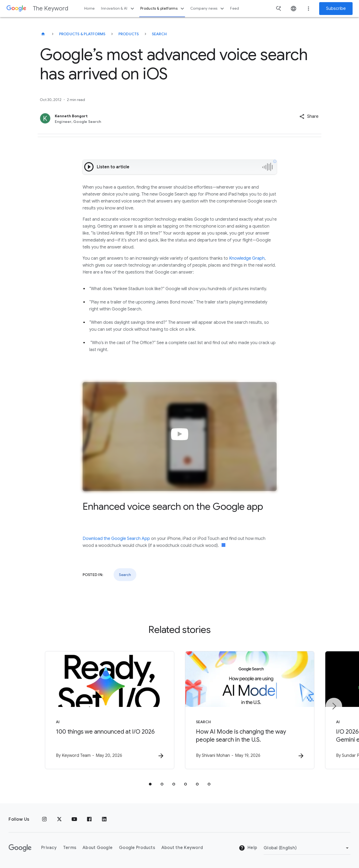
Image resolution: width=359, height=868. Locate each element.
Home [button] (89, 8)
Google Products (137, 848)
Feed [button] (235, 8)
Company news (208, 9)
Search (159, 34)
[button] (309, 116)
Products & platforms (163, 9)
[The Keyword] (43, 34)
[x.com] (59, 819)
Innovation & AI (118, 9)
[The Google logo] (20, 848)
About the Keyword (182, 848)
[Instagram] (44, 819)
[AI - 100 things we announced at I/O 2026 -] (110, 710)
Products (129, 34)
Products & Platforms (82, 34)
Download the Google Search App (116, 539)
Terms (70, 848)
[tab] (150, 784)
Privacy (49, 848)
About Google (98, 848)
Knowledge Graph (247, 258)
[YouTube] (74, 819)
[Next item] (334, 706)
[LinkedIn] (104, 819)
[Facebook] (89, 819)
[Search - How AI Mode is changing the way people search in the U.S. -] (250, 710)
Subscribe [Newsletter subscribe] (336, 9)
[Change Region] (307, 848)
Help (248, 848)
